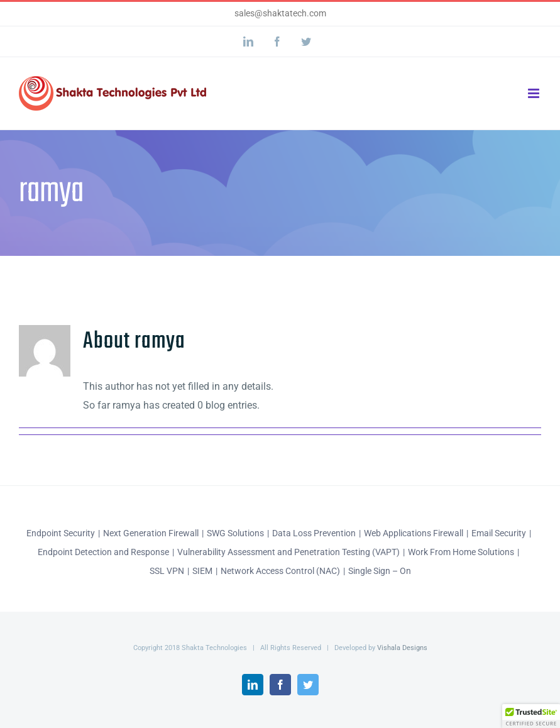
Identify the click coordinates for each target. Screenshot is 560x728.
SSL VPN (167, 571)
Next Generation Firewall (151, 533)
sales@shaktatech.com (280, 13)
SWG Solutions (235, 533)
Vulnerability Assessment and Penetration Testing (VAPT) (288, 552)
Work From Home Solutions (461, 552)
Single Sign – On (380, 571)
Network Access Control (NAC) (280, 571)
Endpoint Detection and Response (103, 552)
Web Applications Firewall (414, 533)
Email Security (499, 533)
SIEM (202, 571)
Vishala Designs (402, 648)
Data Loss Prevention (314, 533)
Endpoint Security (61, 533)
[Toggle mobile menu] (535, 93)
